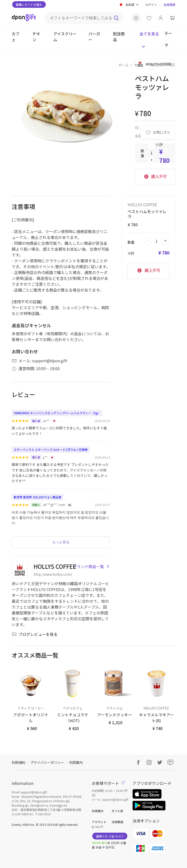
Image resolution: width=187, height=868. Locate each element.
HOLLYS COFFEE (162, 65)
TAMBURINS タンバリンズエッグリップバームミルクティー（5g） (57, 413)
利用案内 (76, 762)
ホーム (123, 65)
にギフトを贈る (29, 5)
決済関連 (117, 822)
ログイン (151, 5)
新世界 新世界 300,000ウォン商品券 (37, 497)
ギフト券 (117, 811)
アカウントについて (99, 824)
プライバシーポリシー (47, 762)
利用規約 (19, 762)
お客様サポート (108, 783)
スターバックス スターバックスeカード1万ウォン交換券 (51, 449)
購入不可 (155, 176)
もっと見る (61, 542)
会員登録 (169, 5)
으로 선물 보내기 (110, 836)
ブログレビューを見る (35, 634)
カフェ (139, 65)
